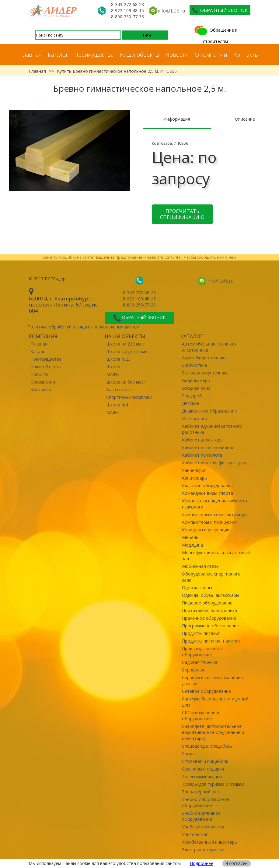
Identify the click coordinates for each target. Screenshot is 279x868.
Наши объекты (139, 55)
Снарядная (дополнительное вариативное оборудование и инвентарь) (213, 732)
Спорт (188, 754)
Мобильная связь (200, 566)
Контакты (246, 55)
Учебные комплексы (203, 827)
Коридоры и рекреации (206, 530)
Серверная (193, 670)
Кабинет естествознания (208, 447)
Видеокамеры (196, 380)
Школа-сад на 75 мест (129, 351)
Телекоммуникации (202, 776)
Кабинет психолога (202, 455)
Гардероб (192, 396)
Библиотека (194, 365)
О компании (211, 55)
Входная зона (196, 388)
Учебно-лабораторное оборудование (206, 802)
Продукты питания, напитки (211, 641)
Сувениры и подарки (203, 769)
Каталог (58, 55)
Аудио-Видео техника (204, 358)
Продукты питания (201, 633)
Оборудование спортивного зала (211, 577)
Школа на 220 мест (126, 344)
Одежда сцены (197, 588)
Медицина (192, 545)
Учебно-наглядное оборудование (201, 816)
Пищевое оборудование (207, 603)
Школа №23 (118, 359)
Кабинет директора (202, 440)
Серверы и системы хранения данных (212, 680)
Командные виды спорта (208, 493)
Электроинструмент (203, 850)
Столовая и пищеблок (205, 761)
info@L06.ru (171, 11)
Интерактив (194, 418)
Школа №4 (117, 405)
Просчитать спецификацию (182, 214)
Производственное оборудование (202, 652)
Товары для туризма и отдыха (213, 784)
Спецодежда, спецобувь (207, 746)
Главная (31, 55)
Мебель (190, 537)
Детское (191, 403)
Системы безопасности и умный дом (215, 702)
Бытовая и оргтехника (205, 373)
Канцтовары (195, 478)
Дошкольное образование (209, 411)
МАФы (113, 374)
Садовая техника (200, 662)
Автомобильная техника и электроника (209, 347)
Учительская (195, 834)
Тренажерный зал (200, 792)
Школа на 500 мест (126, 382)
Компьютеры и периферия (209, 522)
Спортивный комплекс (129, 397)
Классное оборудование (207, 485)
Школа (113, 367)
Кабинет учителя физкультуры (214, 463)
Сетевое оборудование (206, 691)
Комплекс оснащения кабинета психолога (214, 504)
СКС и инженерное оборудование (201, 716)
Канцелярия (194, 470)
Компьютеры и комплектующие (215, 514)
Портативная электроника (209, 610)
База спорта (119, 390)
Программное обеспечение (210, 626)
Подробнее (202, 863)
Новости (177, 55)
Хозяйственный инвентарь (209, 842)
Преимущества (94, 55)
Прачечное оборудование (209, 618)
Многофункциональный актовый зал (216, 556)
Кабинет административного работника (212, 429)
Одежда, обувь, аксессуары (211, 595)
